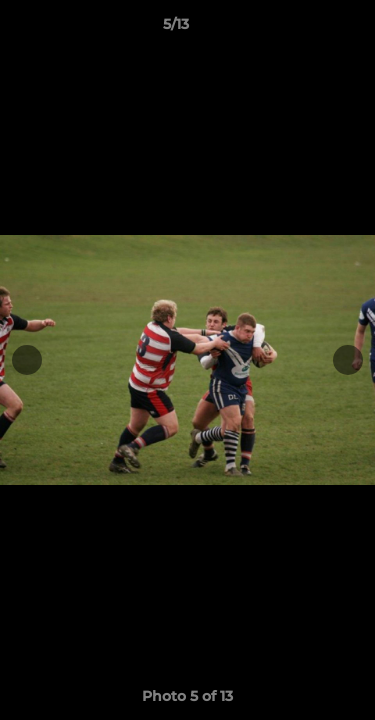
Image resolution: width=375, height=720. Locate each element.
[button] (303, 29)
